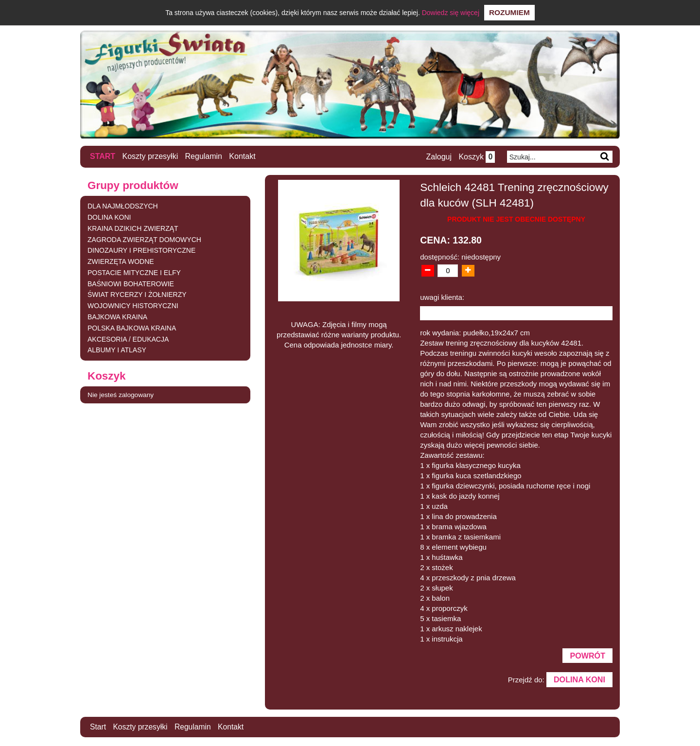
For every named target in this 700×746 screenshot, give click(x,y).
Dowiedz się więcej (451, 13)
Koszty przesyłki (150, 156)
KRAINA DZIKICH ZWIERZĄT (133, 228)
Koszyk (476, 157)
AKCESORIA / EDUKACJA (128, 339)
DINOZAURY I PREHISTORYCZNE (141, 250)
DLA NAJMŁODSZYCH (123, 206)
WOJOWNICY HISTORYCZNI (133, 306)
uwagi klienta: (442, 297)
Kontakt (243, 156)
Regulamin (204, 156)
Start (103, 156)
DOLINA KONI (109, 217)
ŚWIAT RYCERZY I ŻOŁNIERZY (137, 295)
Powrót (587, 656)
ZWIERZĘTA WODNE (121, 261)
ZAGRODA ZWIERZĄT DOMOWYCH (144, 239)
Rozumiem (509, 12)
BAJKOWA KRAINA (117, 317)
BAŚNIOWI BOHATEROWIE (131, 283)
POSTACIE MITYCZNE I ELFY (134, 272)
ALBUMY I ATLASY (117, 350)
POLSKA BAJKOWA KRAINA (132, 328)
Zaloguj (438, 157)
